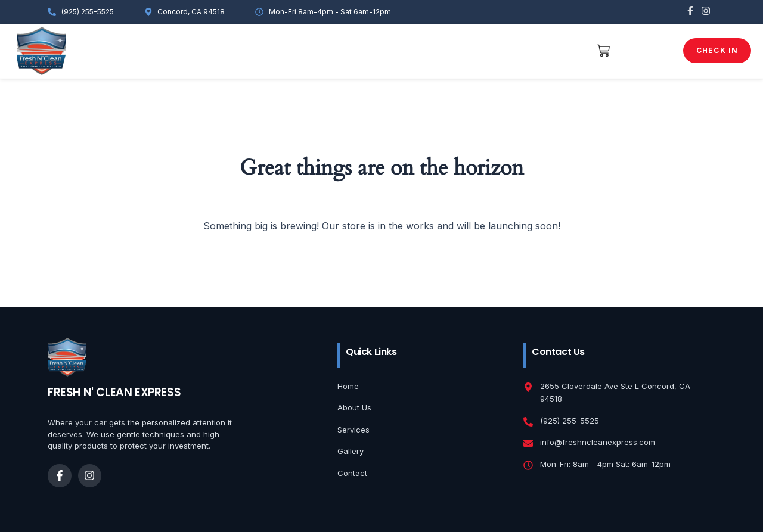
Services (287, 50)
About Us (172, 50)
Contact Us (530, 50)
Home (121, 50)
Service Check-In (365, 50)
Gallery (230, 50)
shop (435, 50)
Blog (473, 50)
